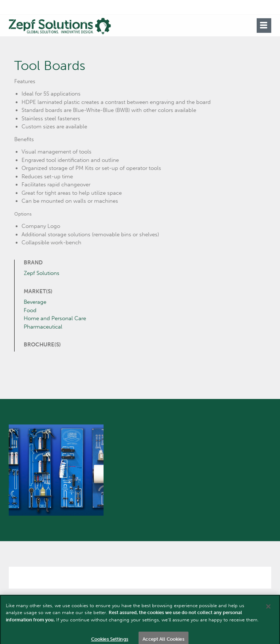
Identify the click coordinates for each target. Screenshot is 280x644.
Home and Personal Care (55, 318)
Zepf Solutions (42, 273)
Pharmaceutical (43, 327)
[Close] (268, 613)
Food (30, 310)
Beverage (35, 302)
